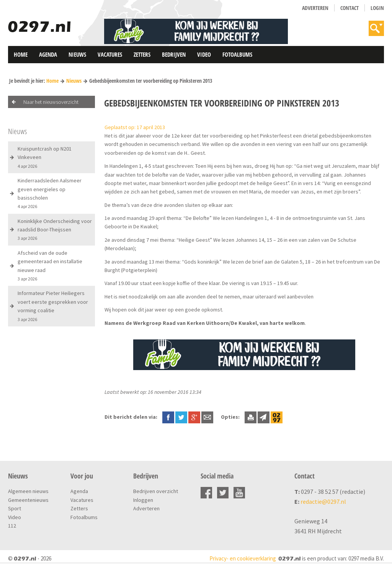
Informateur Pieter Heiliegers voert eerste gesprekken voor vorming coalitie (53, 306)
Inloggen (143, 500)
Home (21, 54)
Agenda (48, 54)
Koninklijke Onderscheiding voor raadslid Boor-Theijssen (55, 229)
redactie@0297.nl (323, 501)
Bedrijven (174, 54)
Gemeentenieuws (28, 500)
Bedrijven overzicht (156, 491)
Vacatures (110, 54)
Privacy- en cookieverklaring (243, 558)
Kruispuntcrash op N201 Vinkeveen (45, 157)
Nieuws (77, 54)
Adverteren (315, 8)
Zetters (142, 54)
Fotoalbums (237, 54)
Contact (350, 8)
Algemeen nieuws (28, 491)
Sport (15, 508)
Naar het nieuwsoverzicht (51, 102)
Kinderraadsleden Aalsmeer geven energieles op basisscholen (50, 193)
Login (377, 8)
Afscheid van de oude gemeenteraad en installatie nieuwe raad (50, 265)
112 (12, 526)
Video (204, 54)
